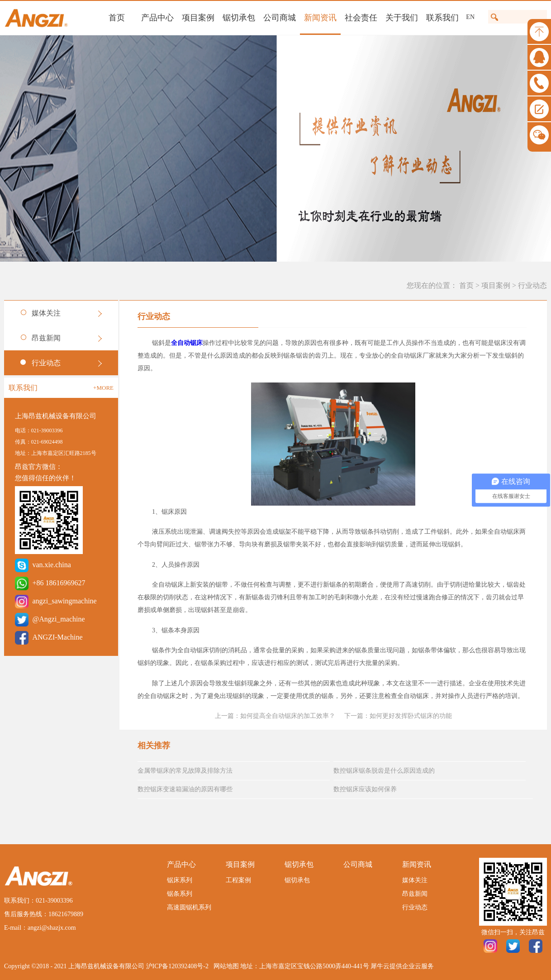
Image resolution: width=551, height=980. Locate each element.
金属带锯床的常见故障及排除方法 (185, 771)
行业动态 (532, 285)
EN (470, 17)
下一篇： (398, 716)
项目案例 (496, 285)
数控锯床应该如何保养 (365, 789)
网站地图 (225, 966)
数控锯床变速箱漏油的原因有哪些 (185, 789)
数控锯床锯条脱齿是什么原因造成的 (384, 771)
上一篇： (275, 716)
